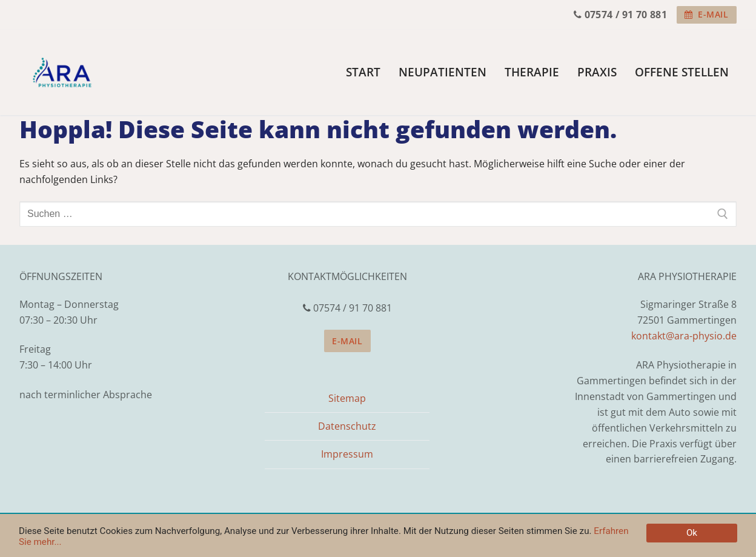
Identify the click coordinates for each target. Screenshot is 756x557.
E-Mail (706, 14)
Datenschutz (347, 426)
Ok (692, 533)
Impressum (347, 454)
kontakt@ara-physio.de (684, 336)
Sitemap (347, 398)
